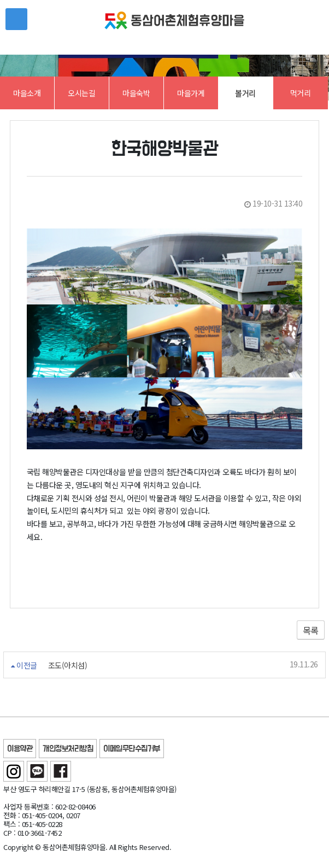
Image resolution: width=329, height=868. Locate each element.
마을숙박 (136, 93)
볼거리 (245, 93)
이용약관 (20, 749)
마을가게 (191, 93)
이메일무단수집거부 (132, 749)
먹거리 (301, 93)
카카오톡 (37, 771)
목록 (311, 630)
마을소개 (27, 93)
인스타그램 (14, 771)
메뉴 (16, 19)
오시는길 (81, 93)
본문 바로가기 (0, 0)
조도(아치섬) (68, 665)
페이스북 (61, 771)
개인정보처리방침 (68, 749)
